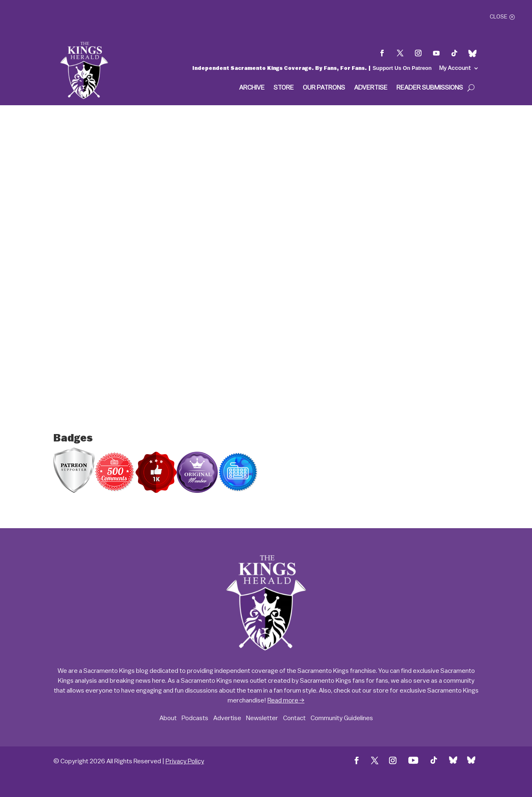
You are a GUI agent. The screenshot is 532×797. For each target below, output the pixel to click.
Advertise (371, 88)
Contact (294, 718)
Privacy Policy (185, 761)
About (168, 718)
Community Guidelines (342, 718)
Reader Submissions (430, 88)
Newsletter (262, 718)
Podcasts (195, 718)
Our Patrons (324, 88)
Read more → (286, 700)
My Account (455, 68)
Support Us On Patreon (402, 68)
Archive (252, 88)
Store (284, 88)
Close (499, 17)
